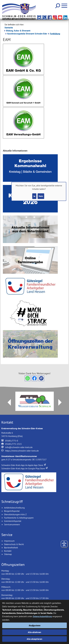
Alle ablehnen (34, 632)
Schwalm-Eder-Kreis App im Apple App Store (24, 465)
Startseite (9, 28)
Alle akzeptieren (34, 639)
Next (62, 402)
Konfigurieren (35, 625)
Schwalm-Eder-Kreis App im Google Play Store (24, 468)
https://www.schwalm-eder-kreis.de (22, 451)
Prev (8, 402)
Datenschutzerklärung (42, 616)
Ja (34, 196)
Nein (41, 196)
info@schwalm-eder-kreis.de (19, 447)
